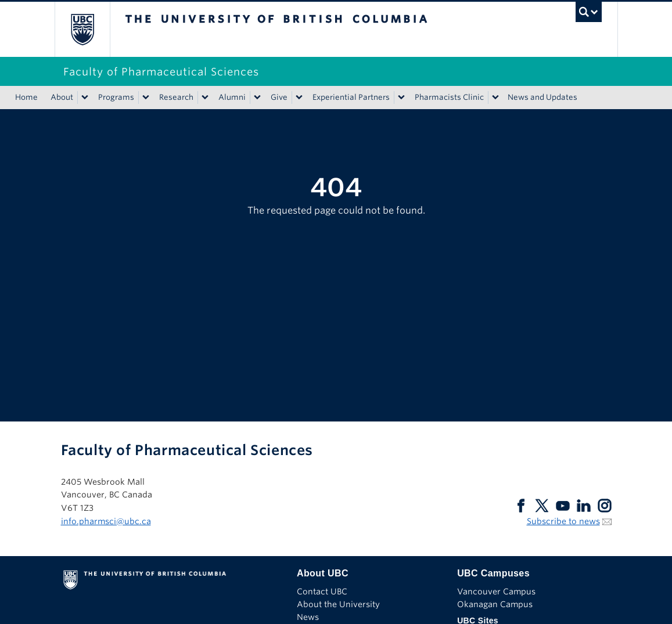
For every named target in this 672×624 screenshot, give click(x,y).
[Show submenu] (84, 98)
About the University (338, 604)
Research (176, 97)
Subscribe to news (563, 521)
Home (26, 97)
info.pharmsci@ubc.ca (106, 521)
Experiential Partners (351, 97)
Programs (116, 97)
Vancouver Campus (496, 591)
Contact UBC (322, 591)
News (308, 617)
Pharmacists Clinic (449, 97)
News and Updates (542, 97)
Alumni (232, 97)
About (62, 97)
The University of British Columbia (91, 29)
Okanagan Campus (495, 604)
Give (279, 97)
